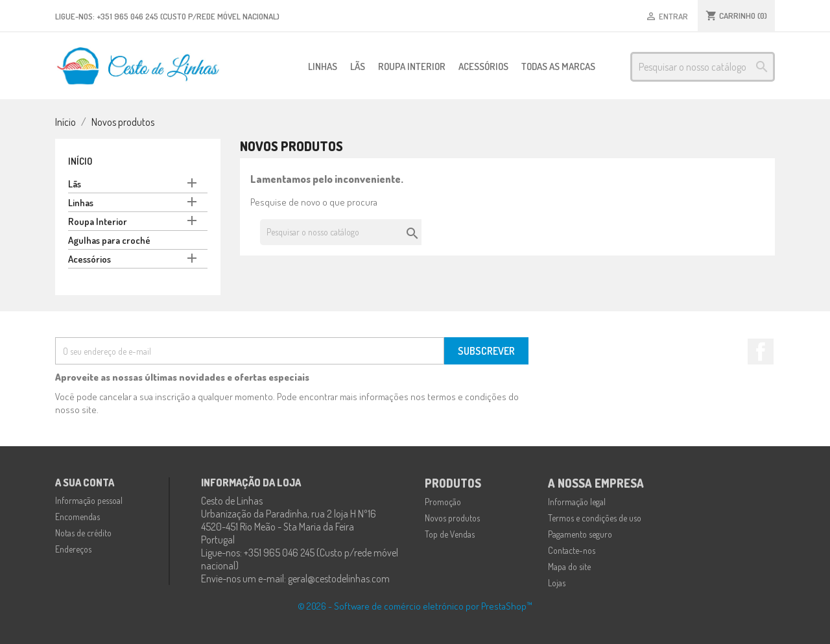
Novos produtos (452, 518)
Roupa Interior (412, 66)
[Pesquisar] (703, 67)
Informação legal (577, 502)
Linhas (323, 66)
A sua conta (85, 483)
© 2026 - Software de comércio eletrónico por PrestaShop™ (415, 606)
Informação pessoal (89, 500)
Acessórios (483, 66)
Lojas (557, 583)
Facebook (761, 352)
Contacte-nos (572, 550)
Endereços (73, 549)
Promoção (443, 502)
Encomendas (77, 517)
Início (80, 161)
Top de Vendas (450, 534)
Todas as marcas (558, 66)
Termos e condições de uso (595, 518)
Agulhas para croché (109, 240)
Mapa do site (569, 566)
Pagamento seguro (580, 534)
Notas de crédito (83, 533)
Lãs (358, 66)
